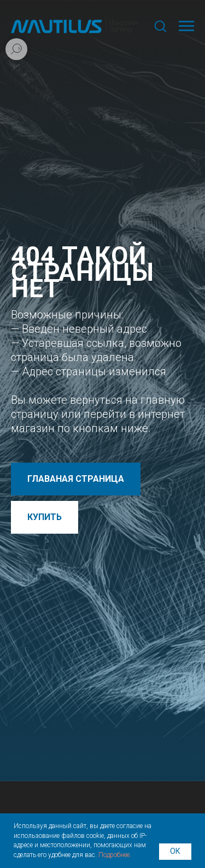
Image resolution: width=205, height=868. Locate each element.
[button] (160, 26)
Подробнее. (115, 855)
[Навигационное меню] (186, 26)
